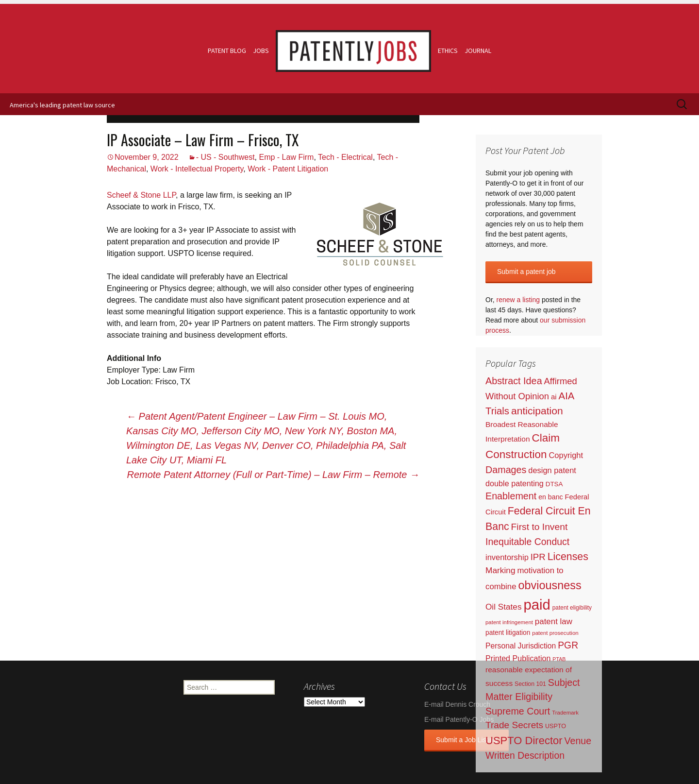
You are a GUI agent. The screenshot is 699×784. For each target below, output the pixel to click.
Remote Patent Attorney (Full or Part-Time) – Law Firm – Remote (273, 475)
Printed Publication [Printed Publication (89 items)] (518, 658)
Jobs (261, 51)
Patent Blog (227, 51)
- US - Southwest (225, 157)
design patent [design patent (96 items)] (552, 470)
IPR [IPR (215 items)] (538, 557)
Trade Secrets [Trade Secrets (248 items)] (514, 725)
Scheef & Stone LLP (141, 195)
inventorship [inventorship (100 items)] (507, 557)
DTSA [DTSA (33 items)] (554, 484)
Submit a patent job (526, 272)
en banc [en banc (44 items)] (551, 497)
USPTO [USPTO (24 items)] (556, 726)
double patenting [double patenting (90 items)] (515, 483)
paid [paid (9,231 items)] (537, 605)
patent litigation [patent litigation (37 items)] (508, 633)
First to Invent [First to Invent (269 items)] (540, 527)
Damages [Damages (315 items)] (506, 470)
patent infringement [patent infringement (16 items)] (509, 622)
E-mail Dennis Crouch (457, 704)
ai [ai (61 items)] (554, 397)
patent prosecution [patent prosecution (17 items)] (555, 633)
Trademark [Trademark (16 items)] (565, 713)
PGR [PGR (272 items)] (568, 645)
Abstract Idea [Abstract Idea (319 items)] (514, 381)
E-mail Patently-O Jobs (459, 719)
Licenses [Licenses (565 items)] (568, 557)
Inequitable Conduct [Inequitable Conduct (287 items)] (527, 542)
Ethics (448, 51)
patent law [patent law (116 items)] (554, 622)
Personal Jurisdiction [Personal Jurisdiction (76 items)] (521, 646)
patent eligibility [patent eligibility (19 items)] (572, 608)
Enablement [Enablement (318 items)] (511, 496)
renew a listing (518, 300)
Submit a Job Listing (466, 740)
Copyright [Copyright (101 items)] (566, 455)
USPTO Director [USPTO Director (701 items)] (524, 741)
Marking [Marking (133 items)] (500, 570)
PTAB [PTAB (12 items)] (559, 659)
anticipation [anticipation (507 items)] (537, 411)
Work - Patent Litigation (288, 169)
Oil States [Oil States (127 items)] (504, 607)
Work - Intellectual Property (197, 169)
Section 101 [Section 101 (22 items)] (530, 684)
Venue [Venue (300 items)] (578, 741)
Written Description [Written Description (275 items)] (525, 755)
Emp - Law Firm (286, 157)
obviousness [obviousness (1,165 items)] (549, 585)
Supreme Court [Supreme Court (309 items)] (518, 711)
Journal (478, 51)
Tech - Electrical (345, 157)
